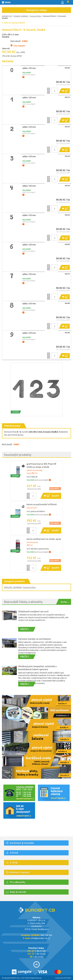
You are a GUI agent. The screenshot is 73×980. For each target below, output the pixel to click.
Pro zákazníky (18, 882)
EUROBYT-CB (7, 16)
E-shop (14, 862)
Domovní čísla (29, 587)
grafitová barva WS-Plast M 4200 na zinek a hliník (41, 465)
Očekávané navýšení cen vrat (33, 611)
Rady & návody (18, 892)
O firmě (14, 853)
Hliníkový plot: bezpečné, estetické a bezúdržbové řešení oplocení (37, 668)
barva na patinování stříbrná (42, 504)
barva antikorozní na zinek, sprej (44, 539)
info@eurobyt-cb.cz (40, 938)
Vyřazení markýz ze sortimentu (34, 639)
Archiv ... (65, 602)
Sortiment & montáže (22, 843)
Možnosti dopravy (20, 872)
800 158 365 (46, 935)
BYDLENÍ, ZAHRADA (21, 16)
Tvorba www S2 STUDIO (63, 978)
